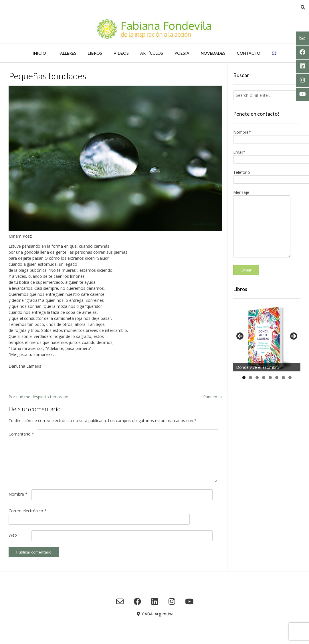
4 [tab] (264, 378)
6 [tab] (277, 378)
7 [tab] (283, 378)
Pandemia (212, 397)
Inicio (39, 53)
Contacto (249, 53)
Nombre (18, 494)
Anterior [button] (240, 336)
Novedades (213, 53)
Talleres (67, 53)
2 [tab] (250, 378)
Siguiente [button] (293, 336)
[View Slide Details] (267, 338)
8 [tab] (290, 378)
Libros (95, 53)
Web (13, 535)
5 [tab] (270, 378)
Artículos (152, 53)
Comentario (21, 434)
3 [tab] (257, 378)
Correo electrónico (28, 511)
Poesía (182, 53)
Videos (121, 53)
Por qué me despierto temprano (38, 397)
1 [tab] (244, 378)
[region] (267, 338)
